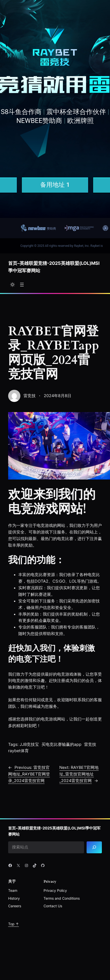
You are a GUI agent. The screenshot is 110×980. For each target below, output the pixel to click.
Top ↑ (13, 924)
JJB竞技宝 (29, 744)
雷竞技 (30, 396)
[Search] (94, 847)
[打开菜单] (22, 285)
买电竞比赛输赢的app (61, 744)
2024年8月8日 (58, 396)
